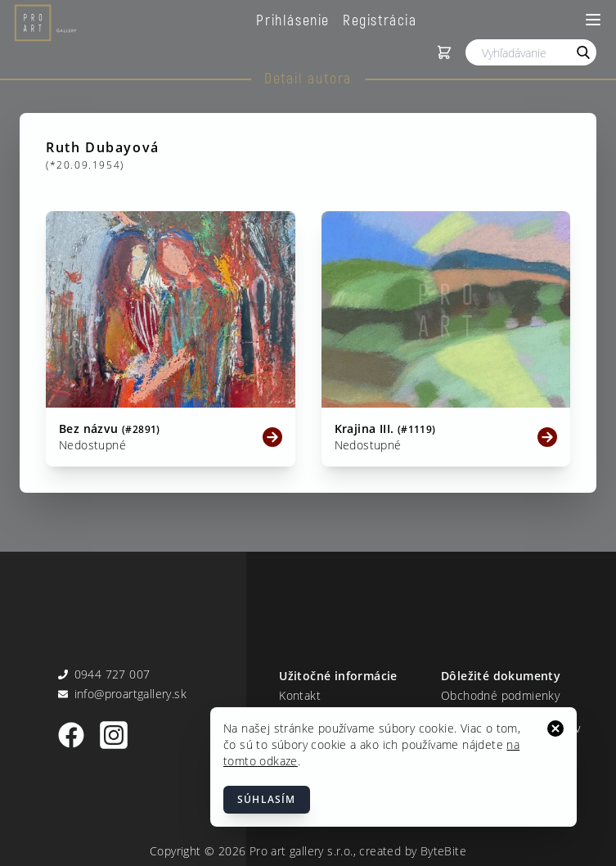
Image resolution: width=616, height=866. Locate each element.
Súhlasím (267, 799)
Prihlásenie (293, 20)
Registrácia (380, 20)
